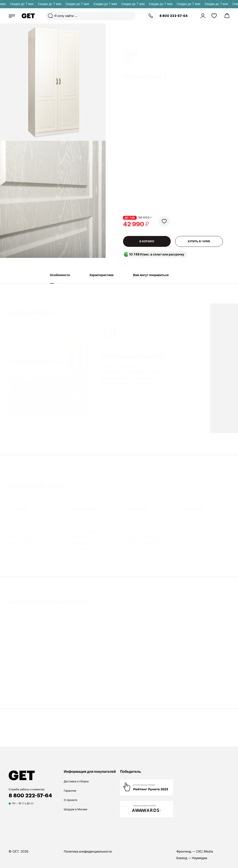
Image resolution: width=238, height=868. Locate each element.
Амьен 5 (73, 700)
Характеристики (101, 287)
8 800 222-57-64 (174, 16)
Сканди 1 (130, 700)
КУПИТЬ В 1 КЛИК (199, 170)
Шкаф (12, 694)
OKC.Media (204, 860)
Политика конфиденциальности (88, 860)
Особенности (60, 287)
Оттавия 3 (17, 700)
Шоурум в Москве (76, 818)
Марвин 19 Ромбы (195, 700)
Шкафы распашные (139, 35)
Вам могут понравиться (151, 287)
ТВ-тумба (129, 694)
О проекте (71, 809)
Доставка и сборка (76, 790)
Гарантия (70, 799)
